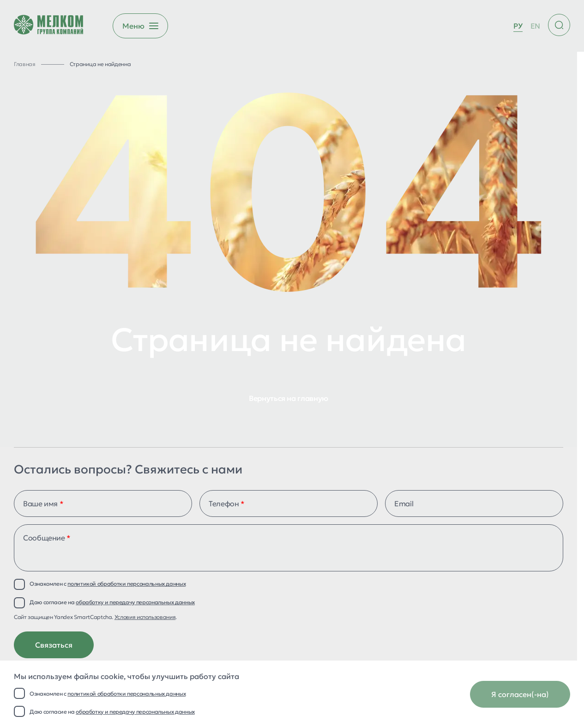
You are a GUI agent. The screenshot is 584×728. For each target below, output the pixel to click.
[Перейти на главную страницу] (48, 26)
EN (535, 26)
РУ (518, 26)
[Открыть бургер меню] (140, 26)
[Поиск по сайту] (559, 25)
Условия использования (145, 617)
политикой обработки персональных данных (126, 694)
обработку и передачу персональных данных (135, 712)
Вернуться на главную (289, 398)
